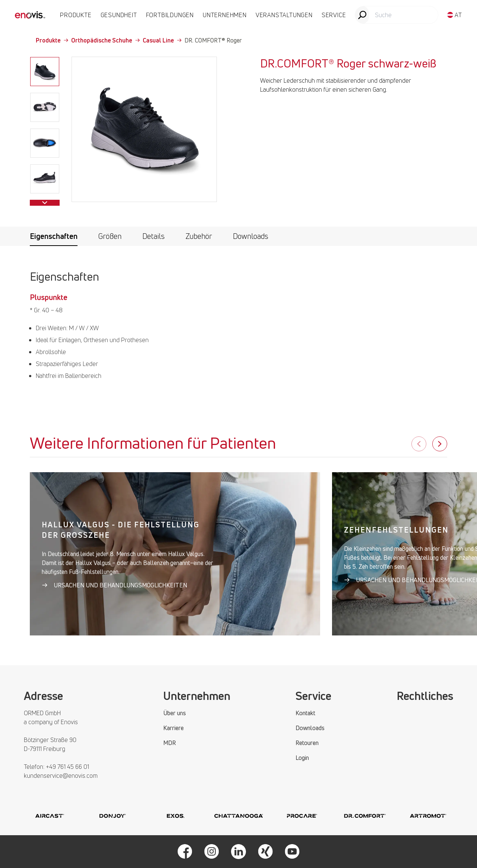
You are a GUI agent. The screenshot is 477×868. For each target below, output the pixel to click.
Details (154, 236)
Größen (110, 236)
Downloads (251, 236)
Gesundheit (119, 15)
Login (302, 758)
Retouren (307, 743)
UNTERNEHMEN (225, 15)
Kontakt (305, 713)
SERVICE (334, 15)
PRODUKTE (76, 15)
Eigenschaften (54, 236)
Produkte (52, 40)
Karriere (173, 728)
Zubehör (199, 236)
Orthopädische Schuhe (105, 40)
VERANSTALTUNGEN (284, 15)
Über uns (175, 713)
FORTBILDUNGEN (170, 15)
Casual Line (162, 40)
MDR (170, 743)
